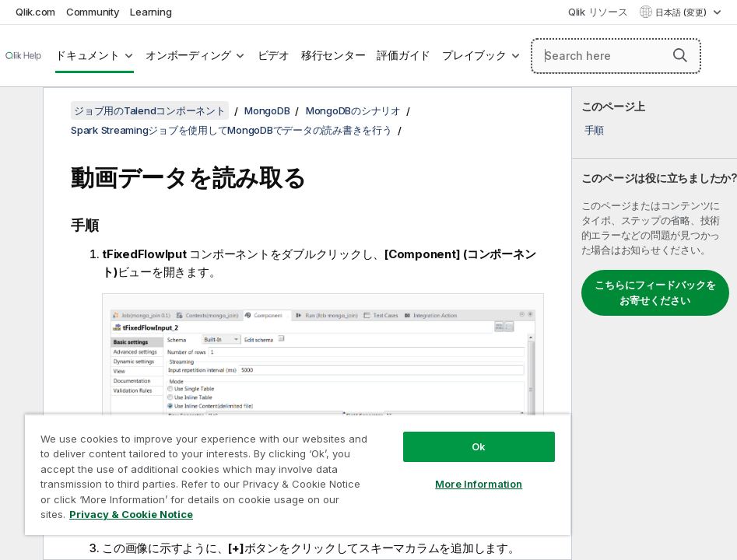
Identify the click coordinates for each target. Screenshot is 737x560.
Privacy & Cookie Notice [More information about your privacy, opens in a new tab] (131, 514)
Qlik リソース (598, 12)
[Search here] (616, 56)
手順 (595, 130)
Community (93, 12)
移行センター (333, 55)
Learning (151, 12)
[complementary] (655, 324)
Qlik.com (35, 12)
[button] (680, 55)
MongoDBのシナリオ (353, 110)
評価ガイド (404, 55)
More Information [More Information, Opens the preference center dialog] (479, 484)
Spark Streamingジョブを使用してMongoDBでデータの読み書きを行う (232, 130)
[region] (298, 474)
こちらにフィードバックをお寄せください (655, 292)
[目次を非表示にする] (19, 111)
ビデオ (274, 55)
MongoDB (267, 110)
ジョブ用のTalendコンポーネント (150, 110)
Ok (479, 446)
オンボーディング (188, 55)
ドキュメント (88, 55)
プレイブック (474, 55)
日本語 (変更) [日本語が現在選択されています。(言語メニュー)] (682, 12)
